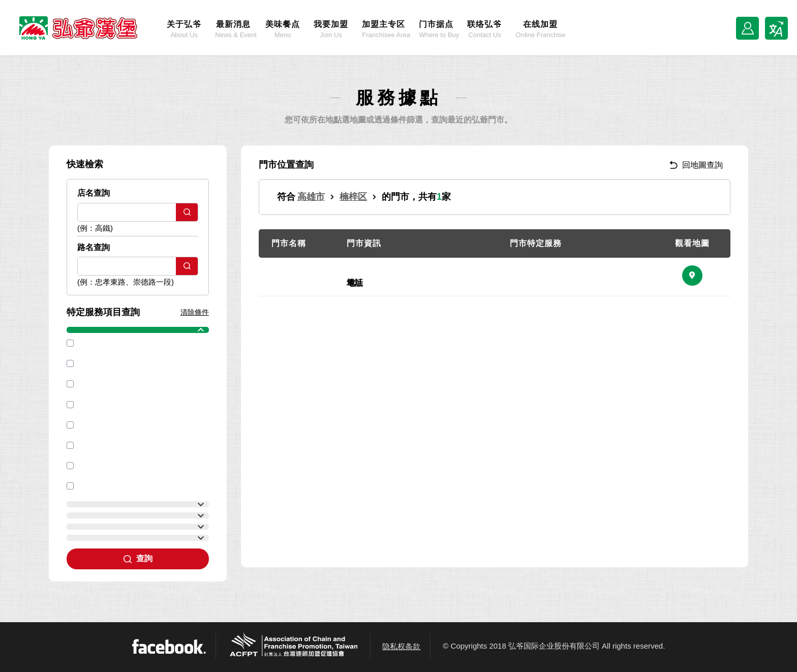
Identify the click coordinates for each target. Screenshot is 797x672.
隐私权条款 (401, 646)
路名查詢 (94, 247)
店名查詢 (94, 193)
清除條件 (195, 312)
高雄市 (311, 197)
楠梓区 (353, 197)
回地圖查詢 (696, 165)
